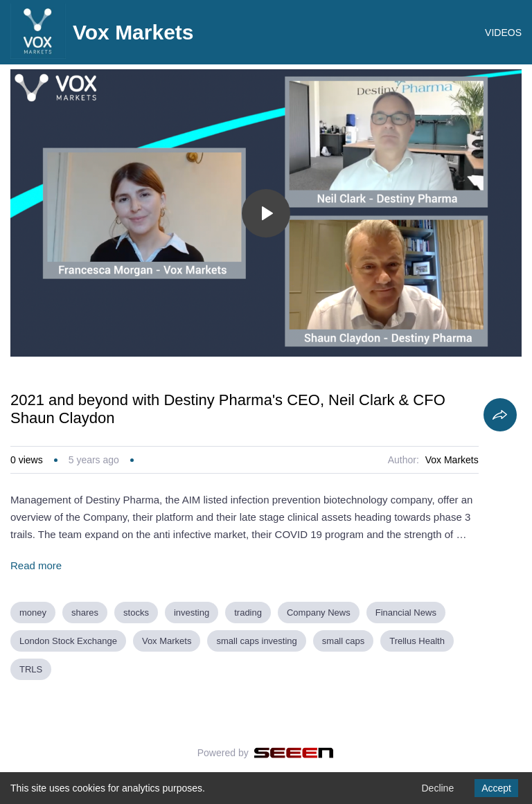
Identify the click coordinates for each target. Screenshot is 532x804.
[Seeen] (294, 753)
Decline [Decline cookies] (437, 788)
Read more (36, 565)
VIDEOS (503, 33)
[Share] (500, 415)
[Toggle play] (266, 213)
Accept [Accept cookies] (496, 788)
